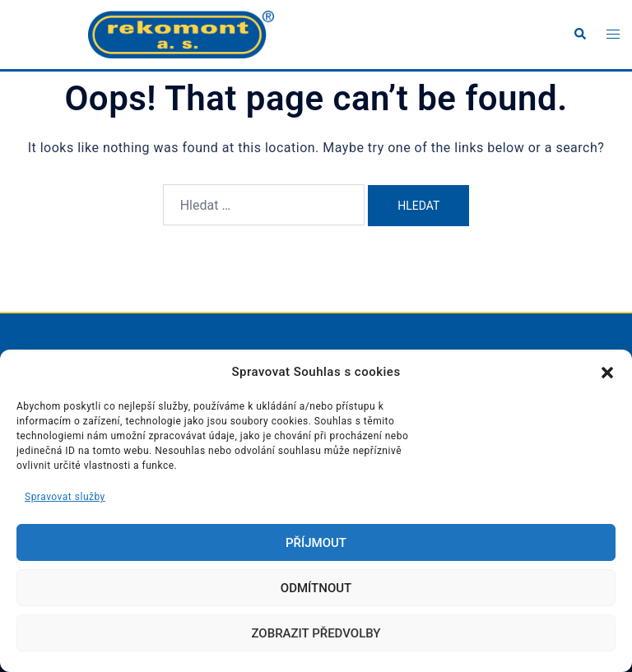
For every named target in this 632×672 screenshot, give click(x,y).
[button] (607, 373)
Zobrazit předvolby (316, 633)
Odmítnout (316, 588)
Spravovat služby (65, 497)
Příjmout (316, 543)
